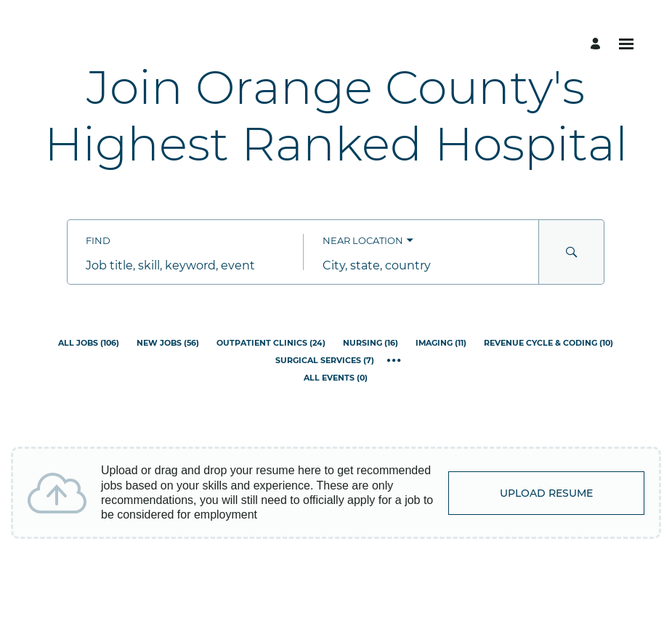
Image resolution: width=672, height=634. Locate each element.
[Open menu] (626, 44)
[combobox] (185, 265)
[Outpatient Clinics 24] (271, 343)
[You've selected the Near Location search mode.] (368, 241)
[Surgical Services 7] (325, 361)
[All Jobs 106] (89, 343)
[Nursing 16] (371, 343)
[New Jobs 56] (168, 343)
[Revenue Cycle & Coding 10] (548, 343)
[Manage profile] (598, 44)
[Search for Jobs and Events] (572, 252)
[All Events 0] (336, 378)
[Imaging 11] (441, 343)
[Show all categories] (394, 361)
